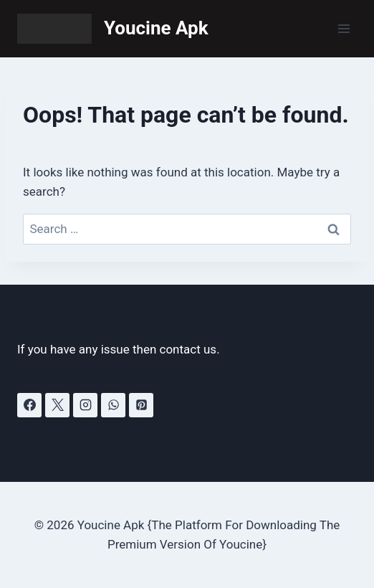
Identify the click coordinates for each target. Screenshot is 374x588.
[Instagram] (85, 405)
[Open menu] (344, 28)
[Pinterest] (141, 405)
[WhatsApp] (113, 405)
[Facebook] (29, 405)
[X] (57, 405)
